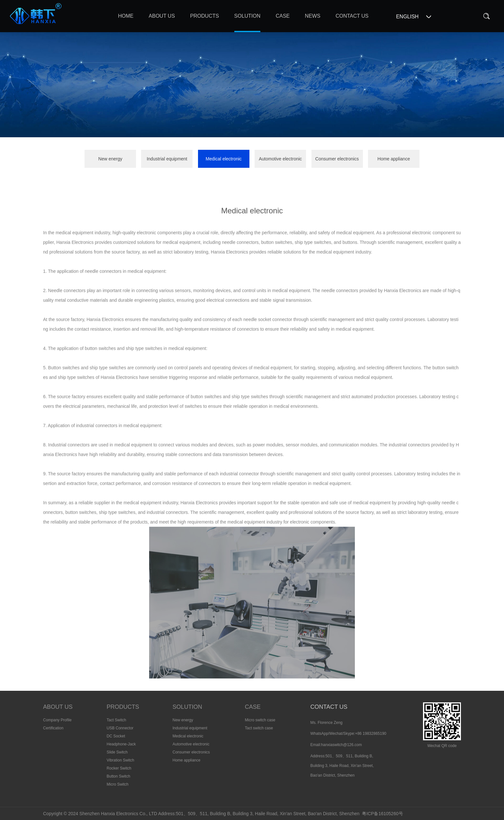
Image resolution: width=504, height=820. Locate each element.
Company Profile (57, 720)
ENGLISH (407, 17)
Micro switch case (260, 720)
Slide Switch (117, 752)
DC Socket (116, 736)
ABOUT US (58, 707)
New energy (110, 159)
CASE (253, 707)
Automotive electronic (280, 159)
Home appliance (394, 159)
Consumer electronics (337, 159)
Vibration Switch (121, 760)
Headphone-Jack (121, 744)
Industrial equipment (167, 159)
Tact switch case (259, 728)
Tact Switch (117, 720)
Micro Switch (118, 784)
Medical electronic (224, 159)
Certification (53, 728)
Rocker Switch (119, 768)
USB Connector (120, 728)
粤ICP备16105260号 (382, 814)
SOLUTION (187, 707)
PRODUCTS (123, 707)
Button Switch (118, 776)
